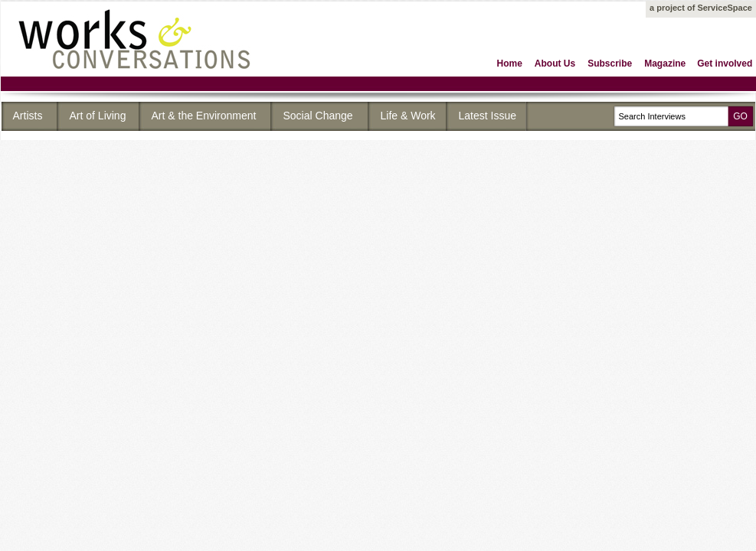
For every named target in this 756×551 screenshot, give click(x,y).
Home (510, 64)
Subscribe (610, 64)
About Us (555, 64)
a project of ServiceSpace (701, 8)
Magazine (665, 64)
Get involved (725, 64)
